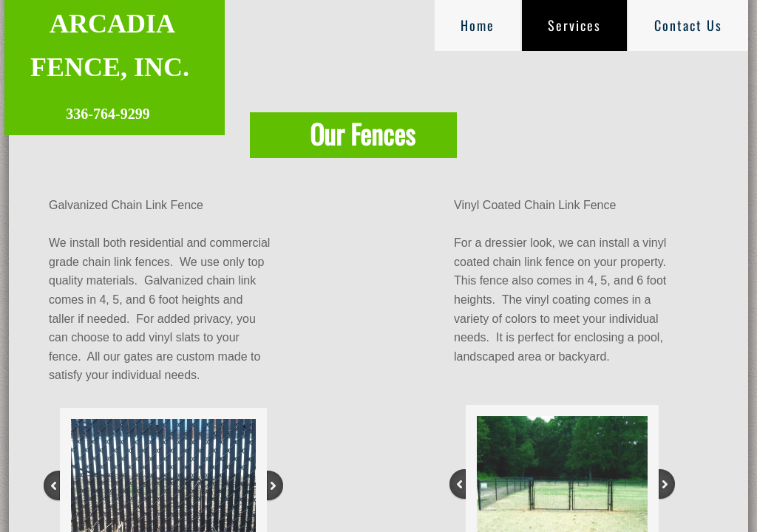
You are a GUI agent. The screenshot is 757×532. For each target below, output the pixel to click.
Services (574, 25)
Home (478, 25)
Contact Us (688, 25)
